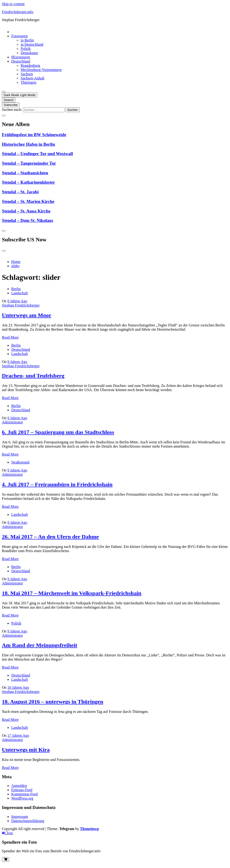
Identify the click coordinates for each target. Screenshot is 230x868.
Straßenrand (20, 462)
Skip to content (13, 4)
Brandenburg (30, 65)
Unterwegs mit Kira (26, 750)
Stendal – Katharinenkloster (28, 182)
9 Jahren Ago (17, 301)
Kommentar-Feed (25, 794)
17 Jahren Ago (18, 735)
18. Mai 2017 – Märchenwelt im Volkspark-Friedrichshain (72, 593)
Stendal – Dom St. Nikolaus (28, 220)
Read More (10, 337)
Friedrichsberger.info (18, 12)
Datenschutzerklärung (28, 821)
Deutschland (21, 61)
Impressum (20, 817)
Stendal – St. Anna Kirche (26, 211)
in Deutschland (32, 44)
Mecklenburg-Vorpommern (41, 70)
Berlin (16, 289)
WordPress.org (22, 798)
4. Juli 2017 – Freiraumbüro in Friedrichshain (57, 484)
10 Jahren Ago (18, 687)
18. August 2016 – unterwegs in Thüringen (53, 702)
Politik (26, 49)
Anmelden (19, 786)
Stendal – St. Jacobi (20, 192)
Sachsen (27, 74)
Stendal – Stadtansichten (25, 173)
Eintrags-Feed (22, 790)
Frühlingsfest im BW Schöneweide (34, 135)
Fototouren (19, 36)
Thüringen (28, 82)
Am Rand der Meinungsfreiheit (40, 645)
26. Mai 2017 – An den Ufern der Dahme (50, 537)
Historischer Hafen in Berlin (28, 144)
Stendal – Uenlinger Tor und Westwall (37, 154)
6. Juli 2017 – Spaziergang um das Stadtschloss (58, 432)
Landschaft (20, 293)
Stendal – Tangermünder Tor (29, 163)
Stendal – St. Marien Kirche (28, 201)
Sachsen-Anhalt (32, 78)
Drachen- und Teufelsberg (33, 376)
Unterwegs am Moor (27, 315)
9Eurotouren (21, 57)
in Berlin (27, 40)
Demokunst (29, 53)
